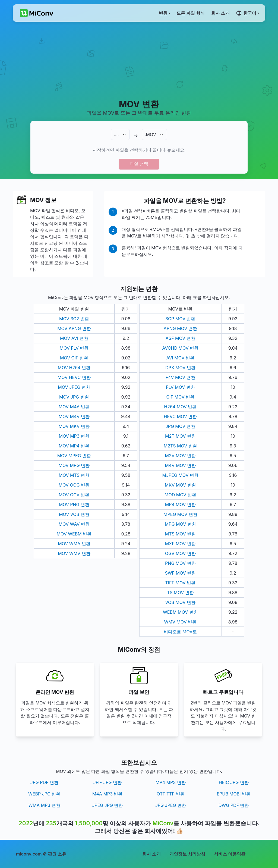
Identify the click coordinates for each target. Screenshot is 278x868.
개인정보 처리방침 (187, 854)
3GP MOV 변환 (180, 319)
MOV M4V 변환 (74, 416)
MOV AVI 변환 (74, 338)
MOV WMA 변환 (74, 544)
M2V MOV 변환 (180, 456)
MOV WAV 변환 (74, 524)
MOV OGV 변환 (74, 495)
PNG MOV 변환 (180, 563)
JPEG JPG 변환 (107, 805)
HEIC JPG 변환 (234, 782)
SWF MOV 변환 (180, 573)
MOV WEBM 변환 (74, 534)
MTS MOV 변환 (180, 534)
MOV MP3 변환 (74, 436)
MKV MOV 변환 (180, 485)
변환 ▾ (164, 13)
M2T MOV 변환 (180, 436)
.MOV (150, 134)
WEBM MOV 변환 (180, 612)
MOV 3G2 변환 (74, 319)
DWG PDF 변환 (234, 805)
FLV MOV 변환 (180, 387)
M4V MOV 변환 (180, 465)
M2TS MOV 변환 (180, 446)
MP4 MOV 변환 (180, 504)
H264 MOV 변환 (180, 407)
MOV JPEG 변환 (74, 387)
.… (116, 134)
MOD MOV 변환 (180, 495)
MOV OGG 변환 (74, 485)
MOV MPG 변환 (74, 465)
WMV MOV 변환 (180, 622)
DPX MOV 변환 (180, 368)
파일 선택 (139, 164)
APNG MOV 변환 (180, 328)
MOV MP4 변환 (74, 446)
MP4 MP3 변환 (171, 782)
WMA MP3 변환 (44, 805)
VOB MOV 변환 (180, 602)
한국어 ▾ (247, 13)
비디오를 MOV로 (180, 632)
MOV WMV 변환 (74, 553)
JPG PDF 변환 (45, 782)
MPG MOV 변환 (180, 524)
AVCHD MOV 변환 (180, 348)
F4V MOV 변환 (180, 377)
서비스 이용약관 (230, 854)
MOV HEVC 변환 (74, 377)
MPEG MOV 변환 (180, 514)
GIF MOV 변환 (180, 397)
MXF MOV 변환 (180, 544)
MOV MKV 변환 (74, 426)
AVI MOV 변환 (180, 358)
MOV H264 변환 (74, 368)
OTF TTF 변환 (171, 794)
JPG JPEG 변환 (171, 805)
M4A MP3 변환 (107, 794)
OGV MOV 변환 (180, 553)
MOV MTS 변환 (74, 475)
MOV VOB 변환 (74, 514)
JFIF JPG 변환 (107, 782)
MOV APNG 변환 (74, 328)
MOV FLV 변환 (74, 348)
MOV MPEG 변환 (74, 456)
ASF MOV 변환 (180, 338)
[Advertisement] (139, 60)
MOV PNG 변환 (74, 504)
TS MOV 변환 (180, 593)
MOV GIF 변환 (74, 358)
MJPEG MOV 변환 (181, 475)
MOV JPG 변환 (74, 397)
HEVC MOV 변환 (180, 416)
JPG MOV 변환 (180, 426)
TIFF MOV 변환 (180, 583)
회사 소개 (151, 854)
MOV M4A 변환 (74, 407)
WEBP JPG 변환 (44, 794)
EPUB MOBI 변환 (234, 794)
